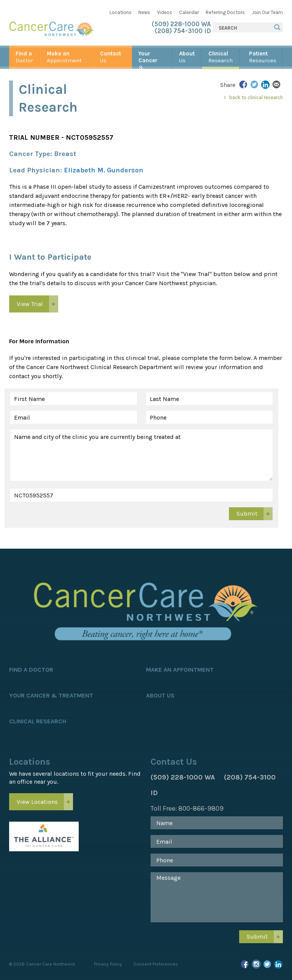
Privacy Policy (108, 964)
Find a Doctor (31, 670)
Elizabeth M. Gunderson (104, 170)
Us (110, 57)
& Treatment (152, 59)
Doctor (24, 57)
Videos (165, 12)
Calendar (189, 12)
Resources (263, 57)
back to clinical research (256, 97)
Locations (121, 12)
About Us (160, 695)
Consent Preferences (156, 964)
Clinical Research (38, 721)
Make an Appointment (180, 670)
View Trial (30, 304)
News (144, 12)
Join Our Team (267, 12)
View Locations (37, 802)
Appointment (64, 57)
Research (221, 57)
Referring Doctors (225, 12)
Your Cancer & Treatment (51, 695)
